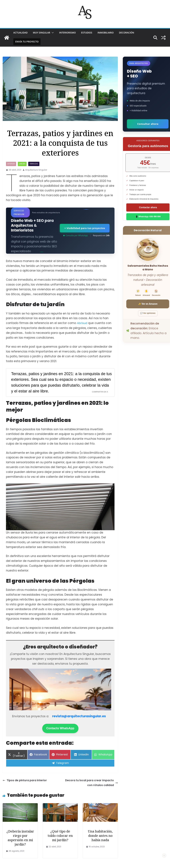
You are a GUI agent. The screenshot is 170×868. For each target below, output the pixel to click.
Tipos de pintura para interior (25, 780)
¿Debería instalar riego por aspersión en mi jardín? (20, 838)
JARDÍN (22, 164)
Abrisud (82, 323)
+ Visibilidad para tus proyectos (84, 228)
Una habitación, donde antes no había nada (100, 835)
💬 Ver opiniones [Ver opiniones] (148, 313)
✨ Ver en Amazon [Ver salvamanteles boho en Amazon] (148, 304)
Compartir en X (100, 392)
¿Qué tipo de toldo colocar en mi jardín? (60, 835)
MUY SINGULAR (42, 33)
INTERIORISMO (67, 33)
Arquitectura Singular (36, 170)
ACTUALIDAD (20, 33)
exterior (11, 164)
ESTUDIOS (87, 33)
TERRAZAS (34, 164)
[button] (52, 33)
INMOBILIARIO (106, 33)
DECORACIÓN (127, 33)
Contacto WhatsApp (60, 728)
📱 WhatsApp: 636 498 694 (148, 217)
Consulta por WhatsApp (76, 235)
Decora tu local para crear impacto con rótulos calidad (91, 783)
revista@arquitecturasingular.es (79, 716)
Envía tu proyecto (27, 42)
